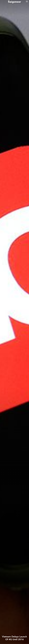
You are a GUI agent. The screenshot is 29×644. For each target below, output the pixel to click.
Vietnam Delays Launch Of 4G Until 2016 (14, 638)
